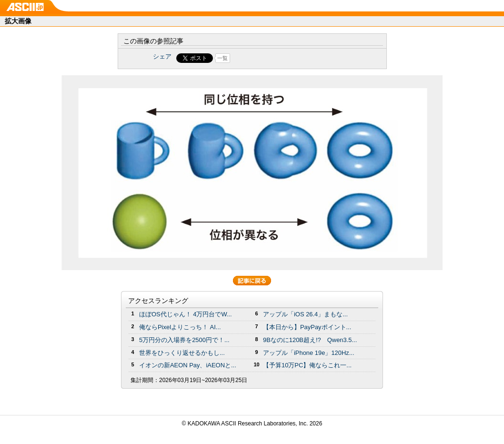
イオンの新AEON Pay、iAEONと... (188, 365)
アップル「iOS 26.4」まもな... (305, 314)
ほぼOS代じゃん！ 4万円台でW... (186, 314)
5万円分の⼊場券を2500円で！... (184, 340)
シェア (162, 56)
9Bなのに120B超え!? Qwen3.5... (310, 340)
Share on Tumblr (287, 58)
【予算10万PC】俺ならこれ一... (307, 365)
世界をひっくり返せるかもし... (182, 353)
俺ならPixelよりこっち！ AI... (180, 327)
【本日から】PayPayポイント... (307, 327)
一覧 (222, 58)
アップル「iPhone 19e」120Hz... (309, 353)
